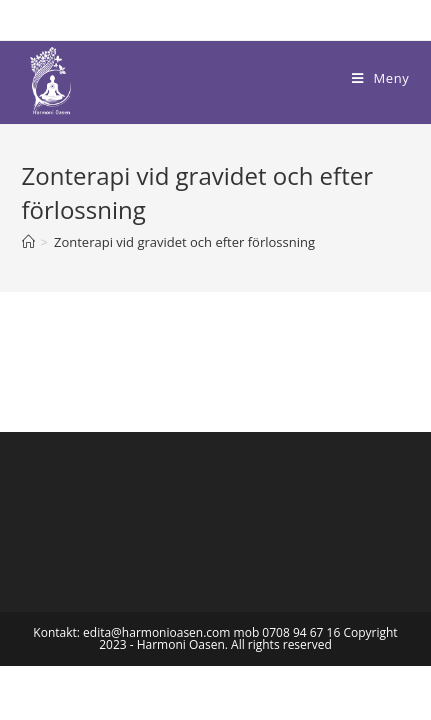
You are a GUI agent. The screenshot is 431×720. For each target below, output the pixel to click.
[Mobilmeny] (380, 78)
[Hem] (28, 242)
